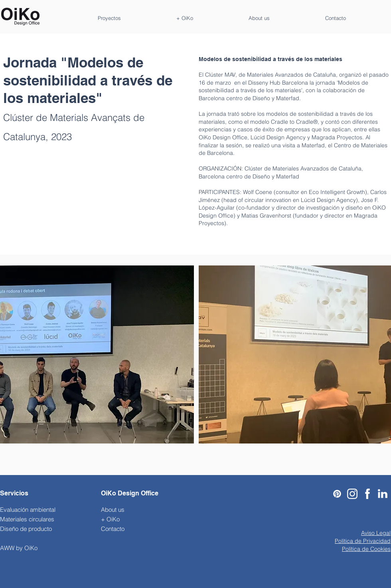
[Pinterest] (337, 494)
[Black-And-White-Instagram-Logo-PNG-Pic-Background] (352, 494)
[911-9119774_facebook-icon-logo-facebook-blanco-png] (367, 494)
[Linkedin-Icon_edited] (383, 494)
